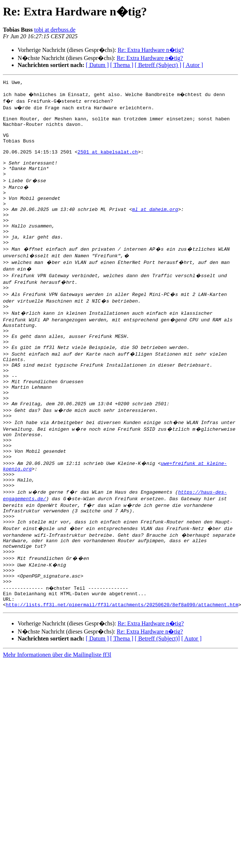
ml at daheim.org (155, 229)
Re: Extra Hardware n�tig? (151, 50)
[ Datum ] (97, 65)
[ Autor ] (193, 65)
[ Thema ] (122, 65)
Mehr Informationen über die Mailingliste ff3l (57, 723)
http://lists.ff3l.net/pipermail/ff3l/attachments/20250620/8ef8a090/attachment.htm (122, 673)
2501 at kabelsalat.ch (108, 163)
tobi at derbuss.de (55, 30)
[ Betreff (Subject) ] (158, 65)
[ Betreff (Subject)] (157, 707)
